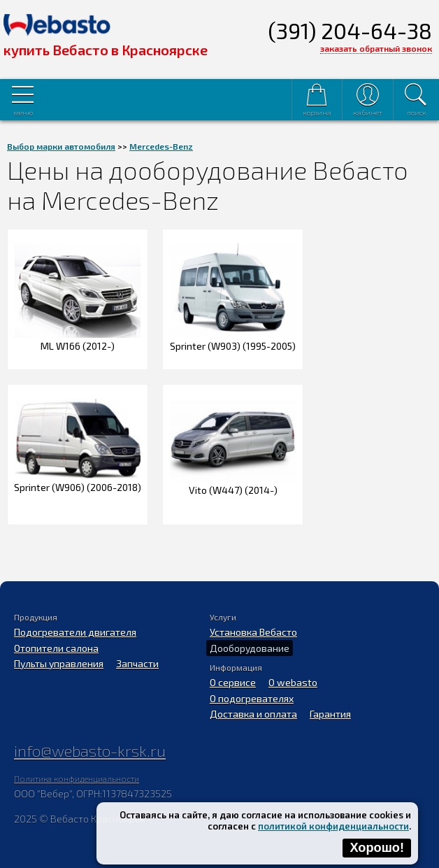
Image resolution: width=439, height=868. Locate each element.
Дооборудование (250, 648)
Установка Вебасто (253, 632)
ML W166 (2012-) (78, 340)
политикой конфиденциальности (333, 826)
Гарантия (330, 714)
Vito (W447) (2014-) (233, 484)
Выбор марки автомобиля (61, 146)
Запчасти (137, 663)
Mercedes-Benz (161, 146)
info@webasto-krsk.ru (90, 750)
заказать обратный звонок (376, 48)
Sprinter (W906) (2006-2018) (78, 481)
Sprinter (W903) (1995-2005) (233, 340)
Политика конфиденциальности (77, 778)
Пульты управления (59, 663)
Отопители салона (56, 648)
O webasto (293, 682)
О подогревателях (252, 698)
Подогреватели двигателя (75, 632)
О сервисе (233, 682)
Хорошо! (377, 848)
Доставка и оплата (253, 714)
